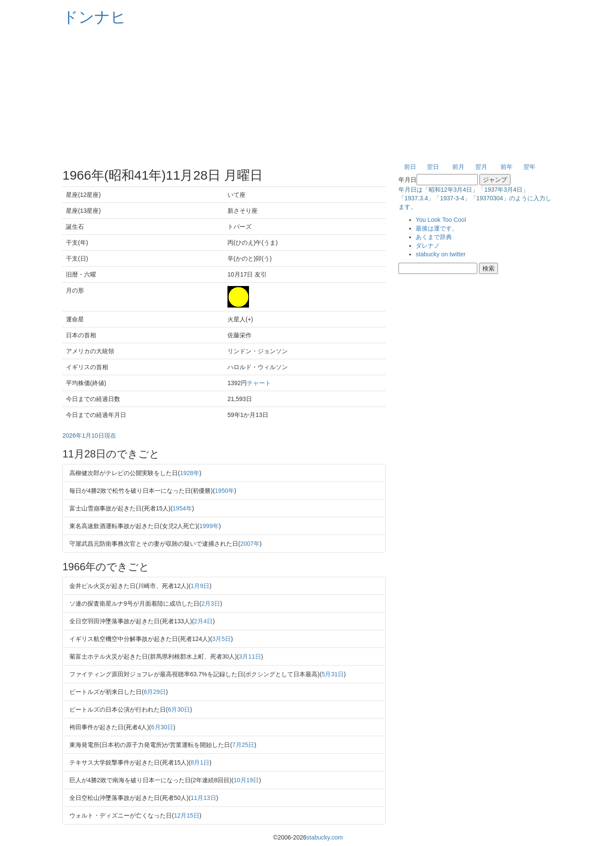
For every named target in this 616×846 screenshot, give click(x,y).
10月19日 (246, 780)
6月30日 (179, 709)
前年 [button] (507, 167)
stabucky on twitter (441, 254)
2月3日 (211, 603)
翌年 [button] (529, 167)
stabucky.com (325, 837)
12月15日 (187, 815)
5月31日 (333, 674)
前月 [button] (458, 167)
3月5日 (221, 639)
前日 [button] (410, 167)
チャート (259, 383)
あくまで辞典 (434, 237)
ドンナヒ (94, 17)
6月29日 (155, 692)
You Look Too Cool (441, 220)
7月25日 (243, 745)
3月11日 (250, 656)
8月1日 (200, 762)
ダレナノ (428, 246)
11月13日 (204, 798)
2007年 (250, 544)
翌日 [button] (433, 167)
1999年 (209, 526)
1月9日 (200, 586)
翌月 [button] (481, 167)
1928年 (190, 473)
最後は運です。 (437, 228)
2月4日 (203, 621)
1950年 (225, 491)
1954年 (182, 508)
